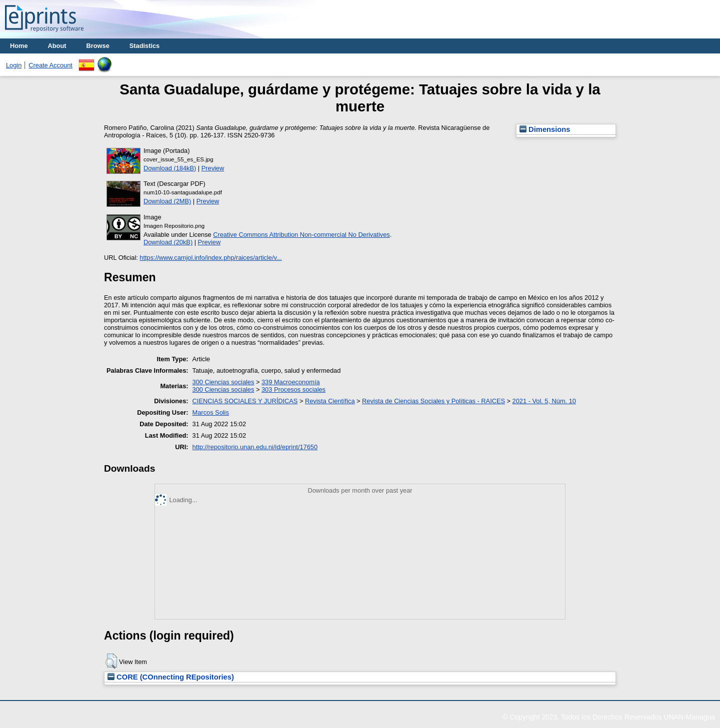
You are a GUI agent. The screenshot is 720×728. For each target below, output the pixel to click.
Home (19, 46)
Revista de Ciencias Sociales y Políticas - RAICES (433, 401)
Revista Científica (330, 401)
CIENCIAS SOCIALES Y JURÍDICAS (245, 401)
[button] (111, 661)
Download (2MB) (167, 201)
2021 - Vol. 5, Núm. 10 (544, 401)
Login (14, 65)
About (57, 46)
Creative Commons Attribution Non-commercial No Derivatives (301, 235)
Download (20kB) (168, 242)
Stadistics (144, 46)
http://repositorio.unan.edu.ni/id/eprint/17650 (255, 447)
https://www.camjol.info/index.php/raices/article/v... (210, 258)
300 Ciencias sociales (223, 382)
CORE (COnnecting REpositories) (171, 677)
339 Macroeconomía (291, 382)
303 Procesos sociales (293, 389)
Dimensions (545, 129)
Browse (98, 46)
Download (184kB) (170, 168)
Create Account (50, 65)
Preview (213, 168)
